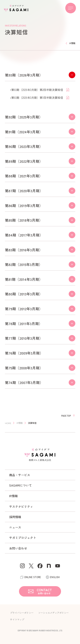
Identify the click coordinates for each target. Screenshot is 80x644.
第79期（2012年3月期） (24, 309)
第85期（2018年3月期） (24, 220)
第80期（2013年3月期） (24, 294)
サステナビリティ (21, 506)
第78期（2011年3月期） (24, 323)
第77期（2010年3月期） (24, 338)
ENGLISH (55, 577)
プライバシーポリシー (22, 613)
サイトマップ (17, 619)
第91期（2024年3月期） (24, 132)
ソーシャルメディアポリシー (53, 613)
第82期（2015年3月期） (24, 264)
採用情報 (15, 517)
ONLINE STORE (33, 577)
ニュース (15, 527)
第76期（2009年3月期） (24, 353)
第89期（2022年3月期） (24, 161)
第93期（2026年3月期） (24, 75)
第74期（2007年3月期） (24, 382)
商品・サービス (20, 475)
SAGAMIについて (20, 485)
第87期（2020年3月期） (24, 191)
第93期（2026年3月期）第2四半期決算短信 (38, 90)
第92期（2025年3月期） (24, 117)
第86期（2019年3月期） (24, 205)
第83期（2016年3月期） (24, 250)
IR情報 (13, 496)
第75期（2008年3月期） (24, 368)
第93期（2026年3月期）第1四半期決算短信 (38, 98)
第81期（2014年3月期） (24, 279)
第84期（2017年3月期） (24, 235)
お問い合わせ (18, 548)
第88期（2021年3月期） (24, 176)
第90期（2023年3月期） (24, 146)
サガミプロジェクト (23, 538)
